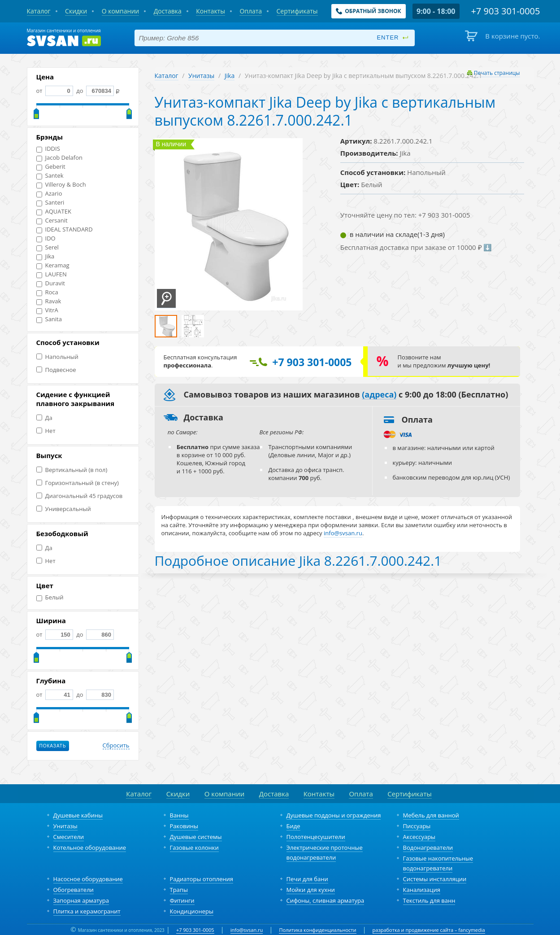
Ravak (49, 301)
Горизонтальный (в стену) (78, 483)
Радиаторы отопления (202, 879)
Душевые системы (196, 837)
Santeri (50, 203)
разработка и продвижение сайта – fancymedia (429, 930)
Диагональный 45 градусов (80, 496)
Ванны (179, 815)
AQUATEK (54, 212)
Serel (48, 247)
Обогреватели (74, 890)
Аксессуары (419, 837)
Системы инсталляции (435, 879)
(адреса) (379, 395)
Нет (46, 431)
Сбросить (116, 746)
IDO (46, 238)
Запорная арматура (81, 900)
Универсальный (64, 509)
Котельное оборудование (90, 848)
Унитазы (201, 76)
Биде (293, 826)
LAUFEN (52, 274)
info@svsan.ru (247, 930)
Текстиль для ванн (429, 900)
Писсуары (417, 826)
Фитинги (182, 900)
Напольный (57, 357)
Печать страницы (497, 73)
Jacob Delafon (60, 158)
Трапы (179, 890)
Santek (50, 176)
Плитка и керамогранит (87, 911)
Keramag (53, 265)
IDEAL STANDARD (65, 229)
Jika (46, 256)
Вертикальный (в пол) (72, 470)
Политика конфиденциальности (317, 930)
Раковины (184, 826)
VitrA (47, 310)
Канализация (422, 890)
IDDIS (48, 149)
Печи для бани (307, 879)
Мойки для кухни (311, 890)
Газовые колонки (194, 848)
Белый (50, 597)
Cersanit (52, 221)
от (55, 91)
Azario (49, 194)
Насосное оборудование (88, 879)
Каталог (167, 76)
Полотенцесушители (316, 837)
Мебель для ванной (431, 815)
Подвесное (56, 370)
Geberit (51, 167)
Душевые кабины (78, 815)
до (94, 91)
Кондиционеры (192, 911)
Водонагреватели (428, 848)
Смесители (69, 837)
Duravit (51, 283)
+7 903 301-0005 (195, 930)
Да (44, 418)
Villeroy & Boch (61, 185)
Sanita (49, 319)
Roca (47, 292)
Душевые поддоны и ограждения (334, 815)
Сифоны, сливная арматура (326, 900)
